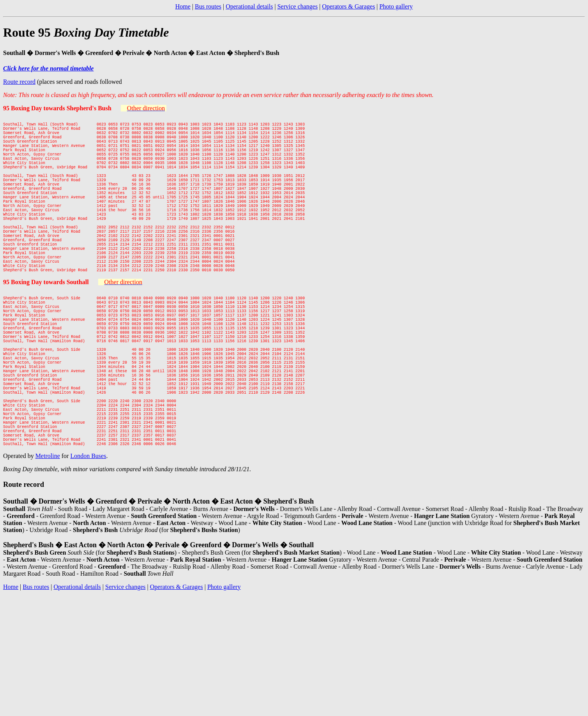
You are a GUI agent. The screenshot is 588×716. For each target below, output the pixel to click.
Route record (19, 82)
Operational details (249, 6)
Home (183, 6)
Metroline (48, 540)
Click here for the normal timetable (48, 68)
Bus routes (208, 6)
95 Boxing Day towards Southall (46, 324)
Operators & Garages (348, 6)
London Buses (88, 540)
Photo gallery (396, 6)
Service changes (298, 6)
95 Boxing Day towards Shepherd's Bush (57, 108)
